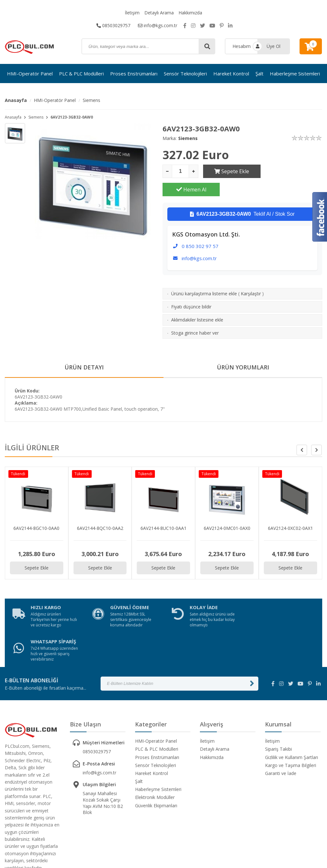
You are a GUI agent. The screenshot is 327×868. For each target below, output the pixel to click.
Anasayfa (16, 100)
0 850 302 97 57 (200, 228)
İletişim (132, 13)
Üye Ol (274, 46)
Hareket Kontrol (231, 74)
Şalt (259, 74)
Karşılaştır (251, 275)
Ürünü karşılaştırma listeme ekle (204, 275)
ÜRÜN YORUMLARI (243, 349)
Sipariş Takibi (278, 697)
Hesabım (242, 46)
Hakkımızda (190, 13)
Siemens (91, 100)
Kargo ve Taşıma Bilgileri (291, 713)
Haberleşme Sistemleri (295, 74)
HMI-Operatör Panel (30, 74)
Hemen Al (294, 171)
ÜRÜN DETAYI (84, 349)
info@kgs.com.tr (158, 25)
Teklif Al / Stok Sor (242, 196)
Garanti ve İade (281, 721)
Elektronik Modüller (155, 745)
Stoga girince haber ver (195, 315)
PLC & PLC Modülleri (81, 74)
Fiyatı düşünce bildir (191, 288)
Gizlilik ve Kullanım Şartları (292, 705)
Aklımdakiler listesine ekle (197, 302)
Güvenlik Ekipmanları (156, 753)
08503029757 (113, 25)
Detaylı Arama (159, 13)
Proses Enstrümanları (134, 74)
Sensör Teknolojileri (185, 74)
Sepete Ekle (232, 171)
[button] (316, 432)
